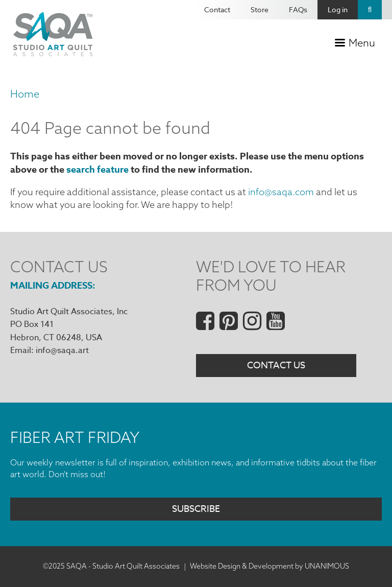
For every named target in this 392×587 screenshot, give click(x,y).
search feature (97, 170)
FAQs (298, 9)
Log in (338, 9)
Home (25, 94)
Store (260, 9)
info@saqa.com (281, 192)
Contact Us (276, 366)
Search (370, 10)
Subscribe (196, 509)
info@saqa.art (62, 350)
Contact (217, 9)
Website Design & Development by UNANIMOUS (269, 566)
